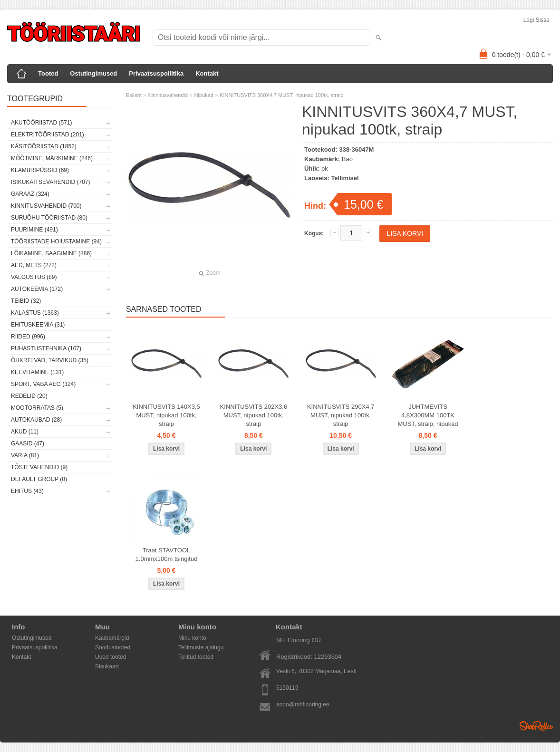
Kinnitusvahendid (168, 95)
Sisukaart (107, 666)
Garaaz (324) (30, 194)
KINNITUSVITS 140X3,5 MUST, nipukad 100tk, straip (166, 415)
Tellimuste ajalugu (201, 647)
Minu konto (192, 638)
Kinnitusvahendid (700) (46, 206)
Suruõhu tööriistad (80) (49, 218)
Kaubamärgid (112, 638)
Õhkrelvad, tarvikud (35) (50, 360)
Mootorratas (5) (37, 408)
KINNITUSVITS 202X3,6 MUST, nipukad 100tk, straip (254, 415)
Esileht (134, 95)
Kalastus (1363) (35, 313)
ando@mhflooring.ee (303, 704)
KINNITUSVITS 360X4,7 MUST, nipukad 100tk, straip (281, 95)
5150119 (287, 688)
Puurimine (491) (34, 230)
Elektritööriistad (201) (48, 135)
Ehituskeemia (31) (38, 325)
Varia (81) (25, 455)
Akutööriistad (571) (41, 123)
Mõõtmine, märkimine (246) (52, 158)
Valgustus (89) (34, 277)
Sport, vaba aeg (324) (43, 384)
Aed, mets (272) (34, 265)
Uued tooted (111, 657)
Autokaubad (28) (36, 420)
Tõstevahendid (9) (39, 467)
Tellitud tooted (196, 657)
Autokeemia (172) (37, 289)
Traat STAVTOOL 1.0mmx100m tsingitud (167, 554)
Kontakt (207, 73)
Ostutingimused (93, 73)
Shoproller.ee (536, 726)
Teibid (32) (26, 301)
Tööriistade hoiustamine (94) (56, 241)
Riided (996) (28, 337)
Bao (347, 159)
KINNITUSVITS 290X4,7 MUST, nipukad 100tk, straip (341, 415)
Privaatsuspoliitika (156, 73)
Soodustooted (113, 647)
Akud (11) (25, 432)
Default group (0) (39, 479)
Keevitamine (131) (37, 372)
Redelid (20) (29, 396)
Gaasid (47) (28, 443)
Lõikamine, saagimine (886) (51, 253)
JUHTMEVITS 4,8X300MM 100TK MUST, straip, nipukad (428, 415)
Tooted (48, 73)
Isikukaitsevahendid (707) (51, 182)
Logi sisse (536, 20)
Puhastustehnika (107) (46, 348)
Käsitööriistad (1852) (44, 146)
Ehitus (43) (27, 491)
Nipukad (204, 95)
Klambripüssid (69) (40, 170)
